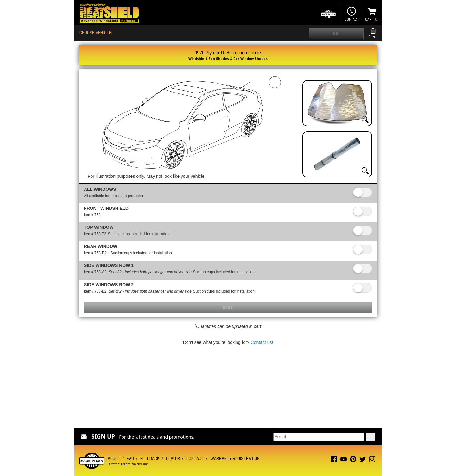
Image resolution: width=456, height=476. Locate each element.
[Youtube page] (344, 461)
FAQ (130, 458)
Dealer (173, 458)
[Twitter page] (363, 461)
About (114, 458)
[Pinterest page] (353, 461)
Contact (351, 13)
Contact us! (262, 342)
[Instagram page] (372, 461)
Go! (336, 34)
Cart (372, 13)
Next (228, 308)
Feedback (150, 458)
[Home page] (109, 14)
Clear (373, 33)
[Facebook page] (334, 461)
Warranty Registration (235, 458)
